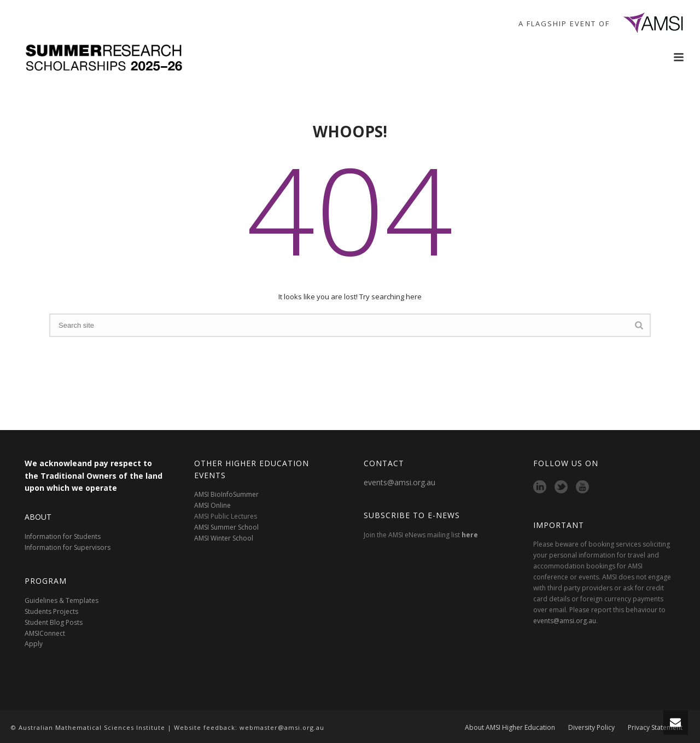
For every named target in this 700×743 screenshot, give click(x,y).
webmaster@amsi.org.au (282, 727)
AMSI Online (212, 505)
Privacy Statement (655, 728)
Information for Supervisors (68, 547)
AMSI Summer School (226, 527)
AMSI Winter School (224, 538)
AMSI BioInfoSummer (226, 494)
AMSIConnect (45, 633)
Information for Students (63, 536)
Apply (34, 644)
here (470, 535)
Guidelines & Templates (62, 600)
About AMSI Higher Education (510, 728)
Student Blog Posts (54, 622)
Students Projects (51, 611)
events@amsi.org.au (399, 482)
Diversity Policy (591, 728)
